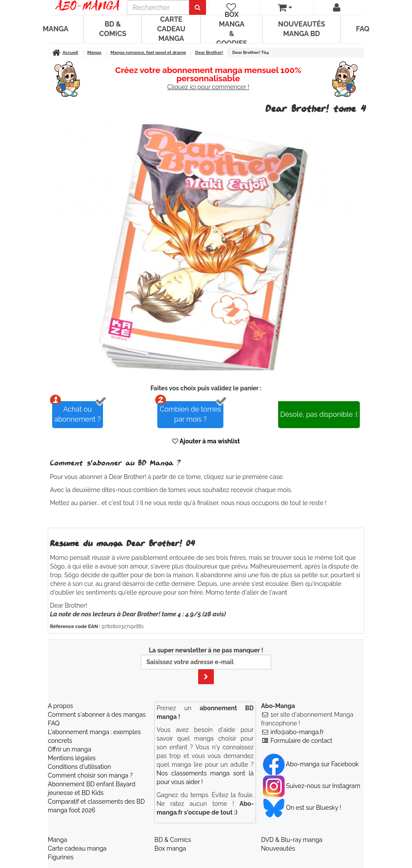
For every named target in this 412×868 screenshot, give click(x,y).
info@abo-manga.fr (297, 732)
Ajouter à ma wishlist (206, 441)
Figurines (61, 857)
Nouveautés (278, 848)
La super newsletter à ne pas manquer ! (206, 665)
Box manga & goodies (231, 29)
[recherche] (158, 7)
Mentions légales (72, 758)
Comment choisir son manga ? (90, 775)
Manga (55, 29)
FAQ (363, 29)
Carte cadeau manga (171, 29)
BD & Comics (113, 29)
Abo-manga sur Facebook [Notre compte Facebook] (311, 764)
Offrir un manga (70, 749)
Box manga (170, 848)
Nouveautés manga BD (302, 29)
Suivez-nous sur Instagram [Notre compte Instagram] (312, 786)
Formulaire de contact (301, 741)
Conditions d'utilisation (79, 767)
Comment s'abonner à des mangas (97, 715)
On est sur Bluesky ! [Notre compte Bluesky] (302, 808)
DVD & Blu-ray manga (292, 840)
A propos (60, 706)
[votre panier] (285, 7)
